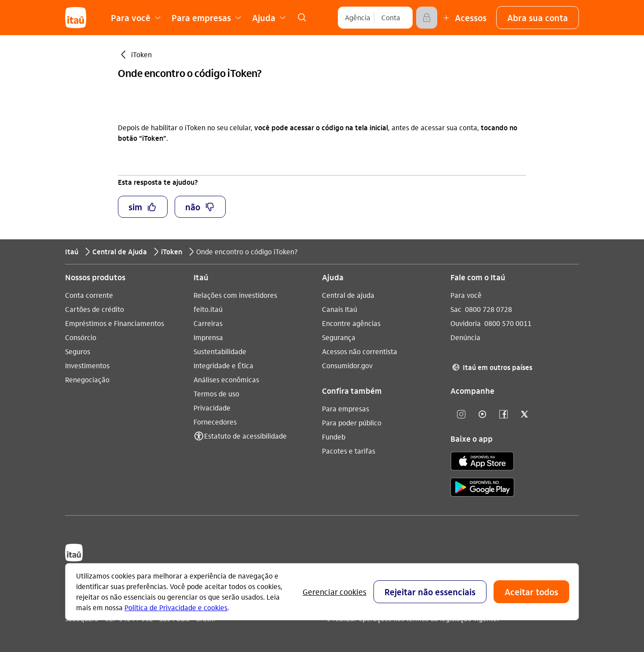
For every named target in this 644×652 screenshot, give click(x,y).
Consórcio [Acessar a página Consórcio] (81, 337)
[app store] (482, 462)
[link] (302, 18)
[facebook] (503, 415)
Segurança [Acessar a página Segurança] (339, 337)
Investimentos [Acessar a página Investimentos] (87, 365)
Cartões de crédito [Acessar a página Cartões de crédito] (95, 309)
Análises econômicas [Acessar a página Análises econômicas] (226, 379)
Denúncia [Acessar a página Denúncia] (465, 337)
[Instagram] (461, 415)
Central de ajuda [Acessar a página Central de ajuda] (348, 295)
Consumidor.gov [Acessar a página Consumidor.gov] (347, 365)
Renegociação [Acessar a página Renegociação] (87, 379)
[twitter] (524, 415)
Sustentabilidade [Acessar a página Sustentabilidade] (220, 351)
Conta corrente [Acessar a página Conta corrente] (89, 295)
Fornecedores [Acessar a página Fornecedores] (215, 422)
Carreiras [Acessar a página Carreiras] (208, 323)
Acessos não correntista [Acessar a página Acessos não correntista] (360, 351)
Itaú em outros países (491, 367)
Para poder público (352, 423)
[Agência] (358, 18)
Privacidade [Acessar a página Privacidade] (212, 408)
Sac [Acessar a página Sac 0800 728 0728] (456, 309)
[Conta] (391, 18)
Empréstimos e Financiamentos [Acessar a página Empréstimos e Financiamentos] (115, 323)
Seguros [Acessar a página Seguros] (78, 351)
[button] (538, 18)
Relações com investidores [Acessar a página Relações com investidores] (235, 295)
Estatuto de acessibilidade (245, 436)
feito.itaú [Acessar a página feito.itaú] (208, 309)
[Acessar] (427, 18)
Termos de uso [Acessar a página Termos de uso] (216, 394)
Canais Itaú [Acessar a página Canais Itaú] (340, 309)
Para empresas (346, 408)
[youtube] (482, 415)
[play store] (482, 489)
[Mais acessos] (464, 18)
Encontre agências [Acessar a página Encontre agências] (351, 323)
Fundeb (334, 437)
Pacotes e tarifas (349, 451)
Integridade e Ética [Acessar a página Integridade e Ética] (223, 365)
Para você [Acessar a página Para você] (466, 295)
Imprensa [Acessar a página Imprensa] (208, 337)
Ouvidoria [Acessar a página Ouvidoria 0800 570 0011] (466, 323)
